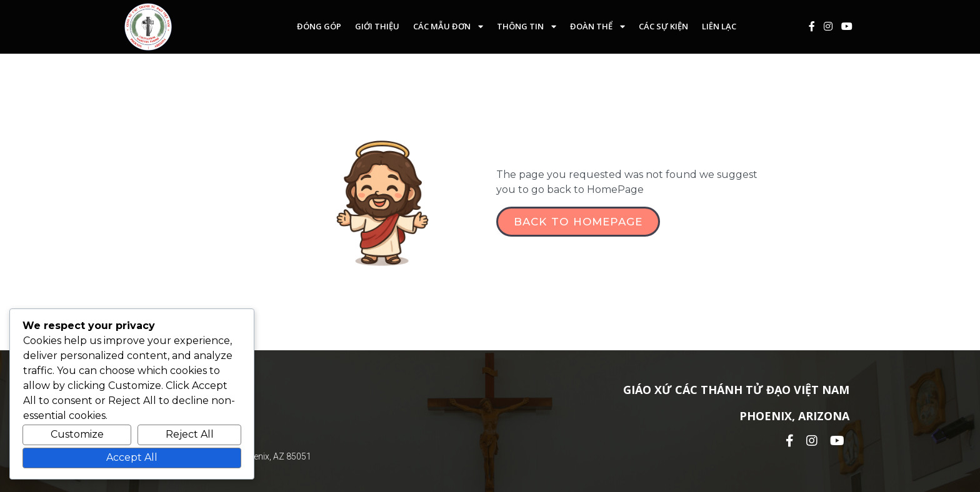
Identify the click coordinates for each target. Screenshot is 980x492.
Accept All (132, 457)
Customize (77, 434)
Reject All (190, 434)
